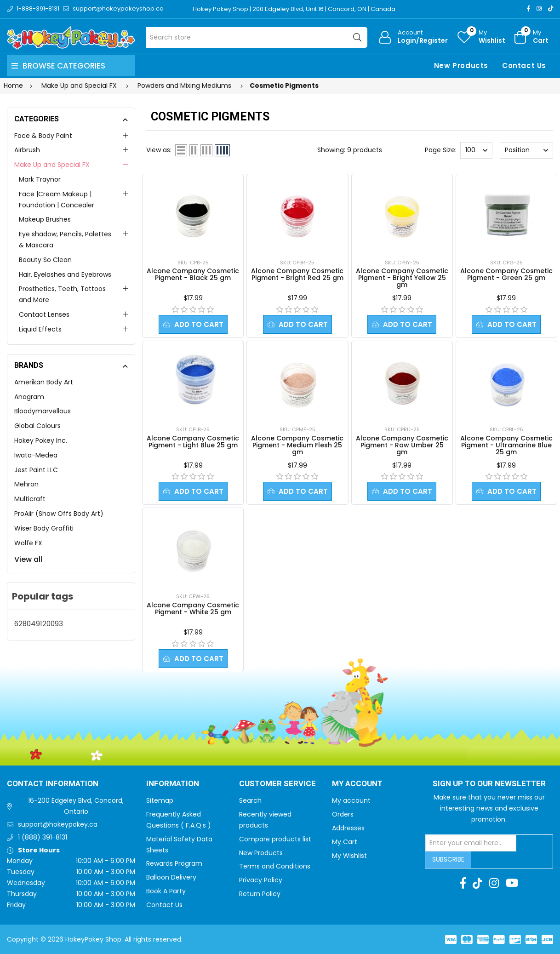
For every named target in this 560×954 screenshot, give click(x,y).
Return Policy (260, 894)
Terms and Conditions (275, 866)
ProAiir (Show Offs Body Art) (59, 514)
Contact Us (524, 66)
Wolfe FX (28, 543)
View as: (159, 150)
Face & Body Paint (43, 136)
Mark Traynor (40, 179)
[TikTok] (551, 9)
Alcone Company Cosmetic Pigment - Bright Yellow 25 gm (402, 278)
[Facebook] (529, 9)
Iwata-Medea (36, 455)
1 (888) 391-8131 (43, 837)
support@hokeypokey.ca (58, 824)
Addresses (348, 828)
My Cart (345, 842)
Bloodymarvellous (43, 411)
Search (250, 800)
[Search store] (257, 37)
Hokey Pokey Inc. (41, 440)
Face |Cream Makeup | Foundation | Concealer (57, 200)
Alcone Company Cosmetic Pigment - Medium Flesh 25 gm (297, 445)
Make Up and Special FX (52, 165)
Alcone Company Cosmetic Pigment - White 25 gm (193, 608)
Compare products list (275, 839)
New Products (461, 66)
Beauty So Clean (45, 260)
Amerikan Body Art (44, 382)
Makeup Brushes (45, 219)
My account (351, 800)
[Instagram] (539, 9)
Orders (343, 814)
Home (13, 86)
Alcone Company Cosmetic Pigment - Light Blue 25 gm (193, 442)
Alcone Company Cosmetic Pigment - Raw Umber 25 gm (402, 445)
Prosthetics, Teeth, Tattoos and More (62, 294)
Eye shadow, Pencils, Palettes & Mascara (65, 240)
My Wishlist (349, 856)
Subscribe (448, 859)
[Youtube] (512, 883)
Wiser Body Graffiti (44, 528)
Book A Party (166, 891)
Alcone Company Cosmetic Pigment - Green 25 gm (506, 274)
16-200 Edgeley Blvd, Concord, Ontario (76, 806)
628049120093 (39, 624)
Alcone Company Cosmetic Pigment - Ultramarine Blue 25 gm (506, 445)
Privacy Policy (261, 880)
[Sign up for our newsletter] (471, 843)
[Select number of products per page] (476, 150)
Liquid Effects (40, 329)
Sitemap (160, 800)
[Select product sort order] (526, 150)
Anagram (29, 397)
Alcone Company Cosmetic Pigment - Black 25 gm (193, 274)
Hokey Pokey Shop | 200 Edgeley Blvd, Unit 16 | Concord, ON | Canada (294, 9)
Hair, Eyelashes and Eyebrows (65, 274)
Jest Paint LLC (36, 470)
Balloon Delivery (171, 877)
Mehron (26, 484)
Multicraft (30, 499)
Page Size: (441, 150)
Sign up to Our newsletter (489, 784)
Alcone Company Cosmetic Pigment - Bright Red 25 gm (297, 274)
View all (28, 559)
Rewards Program (174, 863)
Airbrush (27, 150)
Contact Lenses (44, 314)
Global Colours (37, 426)
